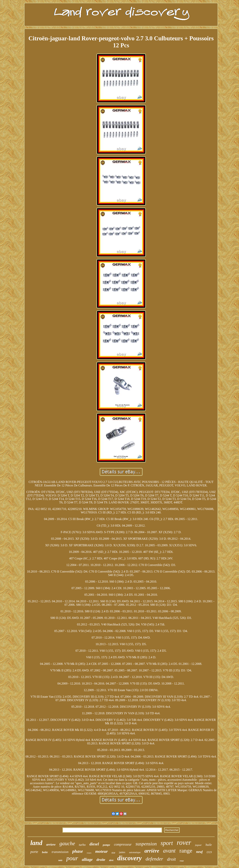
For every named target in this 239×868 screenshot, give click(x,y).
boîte (45, 852)
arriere (51, 845)
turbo (82, 845)
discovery (129, 858)
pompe (106, 845)
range (186, 851)
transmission (60, 852)
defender (154, 859)
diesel (94, 844)
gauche (67, 843)
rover (184, 843)
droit (171, 859)
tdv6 (111, 860)
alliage (87, 860)
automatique (135, 852)
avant (169, 851)
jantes (122, 852)
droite (101, 860)
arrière (152, 851)
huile (209, 845)
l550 (113, 853)
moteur (102, 851)
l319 (209, 852)
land (36, 843)
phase (78, 851)
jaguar (198, 845)
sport (167, 843)
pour (72, 858)
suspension (146, 844)
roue (182, 861)
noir (60, 860)
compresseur (123, 844)
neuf (199, 852)
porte (34, 852)
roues (89, 853)
